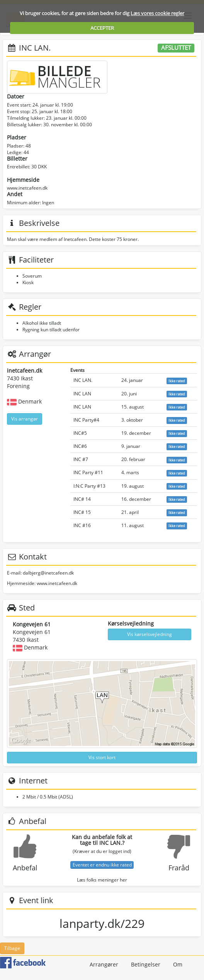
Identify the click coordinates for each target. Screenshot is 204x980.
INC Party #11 (88, 472)
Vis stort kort (102, 757)
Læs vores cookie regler (157, 13)
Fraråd (179, 868)
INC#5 (80, 433)
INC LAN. (83, 380)
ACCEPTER (102, 28)
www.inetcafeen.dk (27, 188)
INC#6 (80, 446)
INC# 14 (82, 499)
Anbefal (25, 868)
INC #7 (81, 459)
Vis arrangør (25, 419)
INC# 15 (82, 512)
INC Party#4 (86, 420)
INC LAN (82, 394)
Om (178, 964)
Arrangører (104, 964)
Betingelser (146, 964)
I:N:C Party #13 (89, 486)
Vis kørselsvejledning (150, 634)
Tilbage (12, 948)
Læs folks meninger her (102, 880)
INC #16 (82, 525)
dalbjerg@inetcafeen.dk (48, 573)
